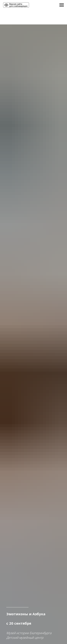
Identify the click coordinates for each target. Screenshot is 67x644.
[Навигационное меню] (62, 5)
